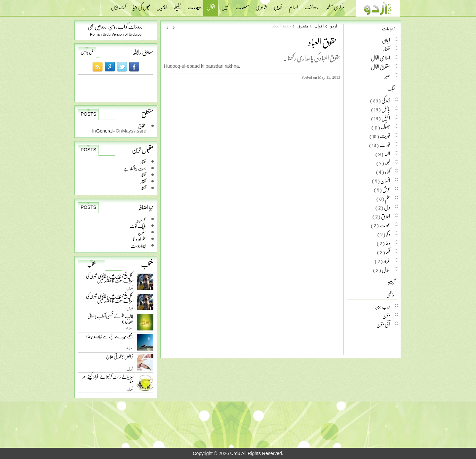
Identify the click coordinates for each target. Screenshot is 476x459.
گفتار (143, 162)
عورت (385, 225)
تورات (385, 145)
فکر (388, 252)
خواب (141, 219)
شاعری (261, 5)
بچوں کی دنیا (141, 5)
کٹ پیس (119, 5)
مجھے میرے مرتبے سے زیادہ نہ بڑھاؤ (110, 338)
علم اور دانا (139, 239)
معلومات (242, 5)
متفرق (303, 26)
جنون (386, 315)
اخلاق (386, 216)
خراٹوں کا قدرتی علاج (120, 358)
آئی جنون (383, 324)
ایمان (386, 40)
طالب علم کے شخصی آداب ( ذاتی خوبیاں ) (111, 320)
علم (388, 198)
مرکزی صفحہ (335, 5)
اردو (334, 26)
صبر (387, 76)
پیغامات (194, 5)
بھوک (385, 127)
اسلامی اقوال (380, 58)
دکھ (388, 234)
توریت (385, 136)
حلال (386, 270)
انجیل (386, 118)
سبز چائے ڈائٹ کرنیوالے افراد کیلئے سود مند (108, 380)
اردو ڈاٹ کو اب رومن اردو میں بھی (116, 27)
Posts (88, 114)
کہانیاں (162, 5)
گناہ (387, 172)
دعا (388, 243)
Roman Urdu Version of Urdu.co (116, 34)
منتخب (92, 265)
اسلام (293, 5)
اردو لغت (312, 5)
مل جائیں (87, 52)
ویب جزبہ (382, 306)
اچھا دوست (138, 246)
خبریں (278, 5)
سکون (142, 232)
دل (387, 207)
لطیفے (177, 5)
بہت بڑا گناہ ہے (135, 168)
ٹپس (225, 5)
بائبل (386, 109)
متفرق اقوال (380, 67)
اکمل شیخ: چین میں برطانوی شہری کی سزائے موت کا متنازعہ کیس (110, 279)
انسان (385, 180)
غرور (387, 261)
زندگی (386, 100)
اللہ (387, 154)
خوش (386, 189)
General (105, 131)
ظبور (387, 163)
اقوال (211, 8)
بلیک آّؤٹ (138, 226)
